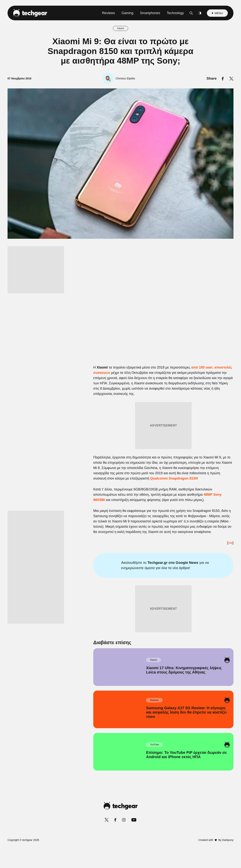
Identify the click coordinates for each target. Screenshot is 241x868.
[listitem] (121, 409)
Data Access (120, 524)
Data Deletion (99, 524)
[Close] (186, 344)
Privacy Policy (142, 524)
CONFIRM (93, 510)
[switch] (167, 417)
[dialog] (121, 434)
